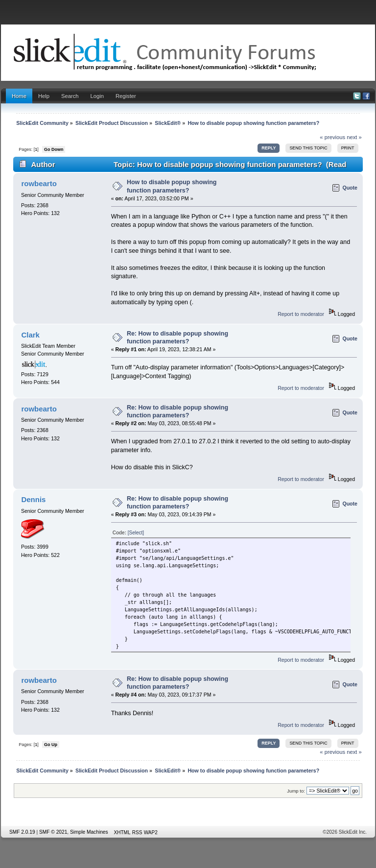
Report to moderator (301, 314)
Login (97, 96)
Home (19, 96)
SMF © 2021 (53, 832)
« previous (332, 137)
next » (354, 137)
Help (44, 96)
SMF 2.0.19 (22, 832)
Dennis (33, 499)
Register (126, 96)
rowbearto (39, 183)
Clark (30, 335)
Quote (350, 188)
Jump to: (296, 791)
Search (70, 96)
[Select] (136, 533)
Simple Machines (89, 832)
